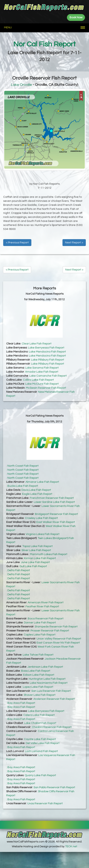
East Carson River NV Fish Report (58, 643)
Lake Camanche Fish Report (48, 376)
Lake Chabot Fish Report (40, 723)
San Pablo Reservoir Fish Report (54, 787)
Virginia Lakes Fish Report (43, 534)
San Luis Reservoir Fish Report (51, 691)
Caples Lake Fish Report (40, 635)
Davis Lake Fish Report (36, 490)
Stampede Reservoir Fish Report (56, 627)
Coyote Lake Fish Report (40, 739)
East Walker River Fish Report (56, 522)
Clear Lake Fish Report (37, 344)
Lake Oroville (21, 85)
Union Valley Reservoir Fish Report (59, 639)
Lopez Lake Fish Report (38, 687)
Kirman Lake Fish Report (40, 558)
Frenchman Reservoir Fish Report (52, 498)
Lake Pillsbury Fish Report (48, 360)
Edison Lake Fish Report (39, 675)
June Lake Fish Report (35, 562)
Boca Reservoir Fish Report (46, 619)
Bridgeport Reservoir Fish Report (56, 514)
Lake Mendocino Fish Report (47, 352)
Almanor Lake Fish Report (42, 482)
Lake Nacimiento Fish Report (49, 683)
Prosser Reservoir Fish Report (50, 631)
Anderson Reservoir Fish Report (54, 699)
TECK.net (71, 846)
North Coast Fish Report (23, 466)
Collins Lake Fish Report (38, 380)
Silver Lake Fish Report (36, 550)
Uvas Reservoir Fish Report (45, 803)
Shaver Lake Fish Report (40, 695)
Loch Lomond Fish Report (41, 751)
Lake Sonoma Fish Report (42, 368)
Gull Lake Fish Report (33, 566)
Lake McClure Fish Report (42, 384)
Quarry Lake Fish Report (40, 775)
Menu (8, 28)
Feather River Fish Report (42, 607)
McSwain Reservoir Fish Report (46, 388)
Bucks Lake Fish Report (23, 486)
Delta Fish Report (19, 570)
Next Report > (74, 243)
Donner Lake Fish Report (40, 623)
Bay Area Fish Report (21, 703)
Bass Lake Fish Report (36, 671)
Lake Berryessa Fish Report (46, 348)
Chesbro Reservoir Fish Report (52, 727)
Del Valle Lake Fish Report (43, 743)
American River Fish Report (46, 603)
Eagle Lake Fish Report (37, 494)
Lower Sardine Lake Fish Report (54, 502)
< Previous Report (17, 243)
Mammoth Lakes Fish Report (49, 554)
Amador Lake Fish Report (42, 372)
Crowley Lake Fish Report (41, 518)
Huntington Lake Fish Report (47, 679)
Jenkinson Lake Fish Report (45, 667)
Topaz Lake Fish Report (37, 546)
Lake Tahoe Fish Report (38, 655)
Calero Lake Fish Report (39, 715)
